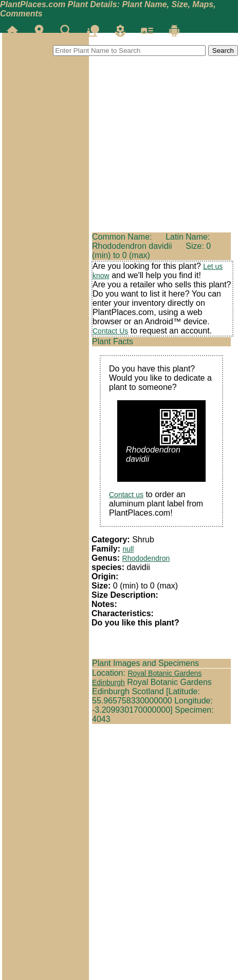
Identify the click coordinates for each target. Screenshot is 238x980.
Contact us (126, 495)
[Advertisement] (45, 94)
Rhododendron (146, 558)
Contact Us (110, 331)
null (128, 549)
